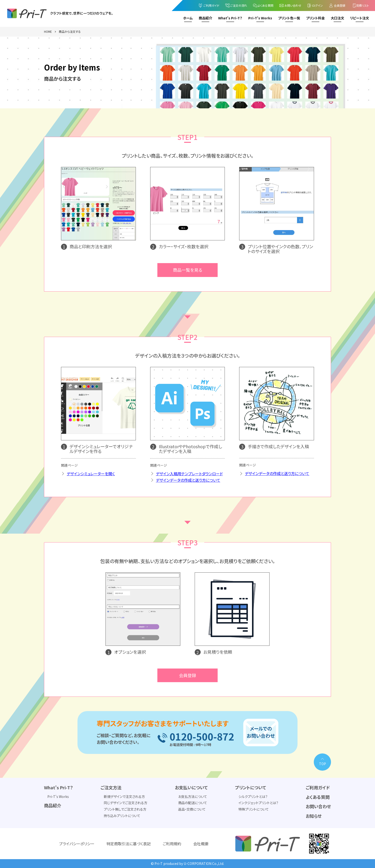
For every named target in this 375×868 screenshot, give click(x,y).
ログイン (315, 6)
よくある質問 (263, 6)
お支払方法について (193, 796)
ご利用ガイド (209, 6)
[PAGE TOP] (322, 762)
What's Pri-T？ (230, 18)
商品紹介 (205, 18)
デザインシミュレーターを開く (91, 474)
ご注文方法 (111, 787)
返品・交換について (192, 809)
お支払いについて (191, 787)
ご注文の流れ (236, 6)
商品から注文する (70, 32)
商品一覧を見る (188, 270)
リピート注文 (360, 18)
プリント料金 (315, 18)
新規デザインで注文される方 (124, 796)
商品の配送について (193, 803)
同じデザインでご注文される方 (126, 803)
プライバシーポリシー (77, 844)
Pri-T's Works (260, 18)
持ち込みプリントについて (122, 816)
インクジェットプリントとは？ (258, 803)
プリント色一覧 (289, 18)
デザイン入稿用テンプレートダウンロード (189, 474)
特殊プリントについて (254, 809)
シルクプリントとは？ (253, 796)
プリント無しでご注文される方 (125, 809)
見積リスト (360, 6)
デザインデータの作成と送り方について (188, 480)
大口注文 (337, 18)
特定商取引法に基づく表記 (129, 844)
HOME (48, 32)
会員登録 (337, 6)
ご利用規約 (172, 844)
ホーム (188, 18)
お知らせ (314, 816)
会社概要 (201, 844)
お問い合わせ (290, 6)
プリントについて (251, 787)
